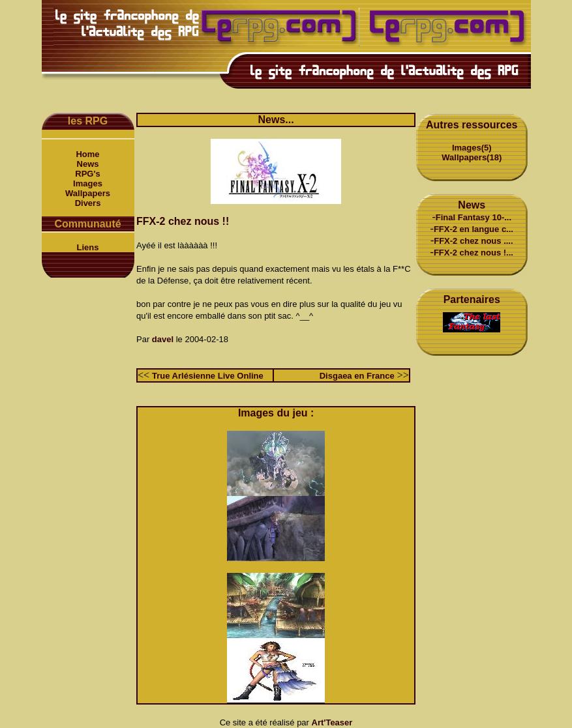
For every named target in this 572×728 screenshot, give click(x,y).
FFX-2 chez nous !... (474, 253)
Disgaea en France (357, 376)
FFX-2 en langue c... (474, 229)
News (88, 164)
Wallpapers (88, 193)
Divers (88, 203)
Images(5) (472, 148)
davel (163, 339)
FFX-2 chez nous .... (473, 241)
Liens (88, 247)
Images (88, 183)
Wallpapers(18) (472, 157)
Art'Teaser (332, 722)
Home (87, 154)
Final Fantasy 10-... (474, 217)
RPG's (88, 174)
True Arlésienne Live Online (208, 376)
